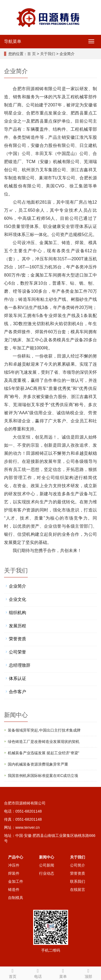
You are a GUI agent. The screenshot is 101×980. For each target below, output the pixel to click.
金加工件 (16, 881)
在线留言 (78, 890)
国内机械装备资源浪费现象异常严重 (38, 764)
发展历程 (18, 626)
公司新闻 (47, 865)
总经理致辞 (20, 665)
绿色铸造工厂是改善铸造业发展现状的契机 (44, 742)
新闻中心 (47, 857)
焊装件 (14, 873)
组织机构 (18, 613)
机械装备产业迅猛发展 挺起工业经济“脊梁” (43, 753)
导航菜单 (13, 41)
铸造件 (14, 890)
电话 (38, 973)
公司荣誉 (18, 652)
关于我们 (48, 54)
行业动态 (47, 873)
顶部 (88, 973)
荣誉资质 (18, 639)
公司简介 (78, 865)
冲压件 (14, 865)
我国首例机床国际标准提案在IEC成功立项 (43, 776)
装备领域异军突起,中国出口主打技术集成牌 (44, 730)
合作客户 (18, 692)
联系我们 (78, 881)
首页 (13, 973)
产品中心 (16, 857)
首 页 (32, 54)
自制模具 (16, 898)
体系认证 (18, 678)
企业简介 (18, 586)
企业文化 (18, 599)
